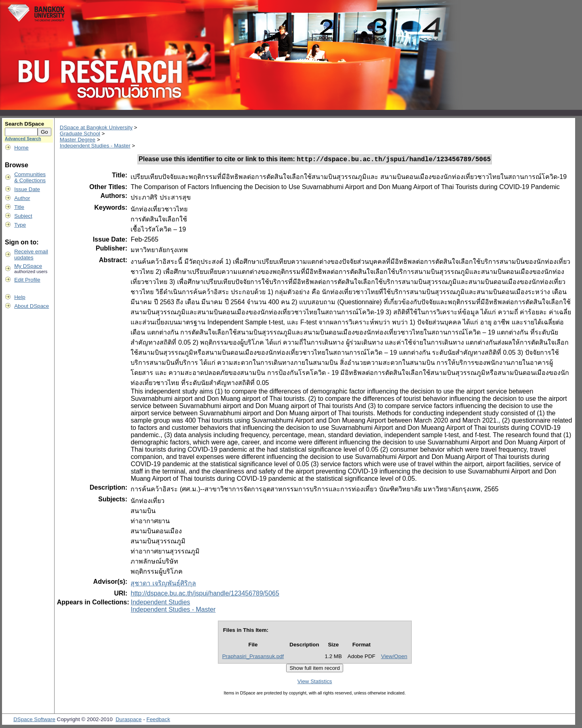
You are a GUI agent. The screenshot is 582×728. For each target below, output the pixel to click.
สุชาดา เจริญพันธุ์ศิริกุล (163, 584)
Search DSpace (24, 124)
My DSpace (28, 266)
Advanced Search (23, 139)
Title (19, 207)
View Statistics (315, 683)
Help (20, 297)
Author (22, 198)
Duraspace (129, 721)
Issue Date (27, 189)
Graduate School (80, 134)
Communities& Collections (30, 177)
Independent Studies (160, 603)
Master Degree (78, 140)
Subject (23, 216)
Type (20, 225)
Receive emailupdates (31, 255)
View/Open (394, 658)
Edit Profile (27, 280)
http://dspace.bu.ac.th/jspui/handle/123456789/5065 (205, 594)
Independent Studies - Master (95, 146)
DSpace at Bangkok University (96, 127)
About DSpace (32, 306)
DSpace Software (34, 721)
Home (21, 148)
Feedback (158, 721)
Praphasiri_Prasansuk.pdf (253, 658)
